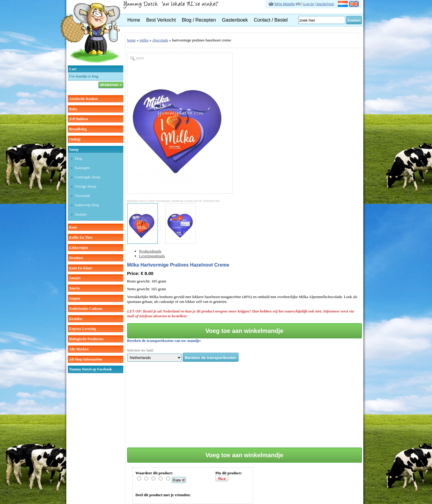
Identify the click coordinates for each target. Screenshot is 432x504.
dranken (76, 258)
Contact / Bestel (271, 20)
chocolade (83, 196)
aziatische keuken (84, 99)
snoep (74, 149)
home (132, 40)
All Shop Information (86, 359)
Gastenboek (235, 20)
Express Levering (83, 329)
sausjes (75, 278)
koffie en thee (81, 237)
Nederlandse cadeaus (86, 309)
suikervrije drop (87, 205)
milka (144, 40)
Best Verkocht (161, 20)
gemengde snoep (88, 177)
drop (79, 158)
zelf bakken (79, 119)
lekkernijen (79, 248)
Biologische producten (86, 339)
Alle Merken (79, 349)
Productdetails (150, 251)
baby (73, 109)
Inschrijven (325, 4)
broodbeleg (78, 129)
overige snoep (86, 186)
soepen (75, 298)
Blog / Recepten (199, 20)
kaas (73, 227)
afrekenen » (111, 85)
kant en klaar (81, 268)
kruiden (76, 319)
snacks (75, 288)
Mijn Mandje (285, 4)
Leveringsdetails (152, 256)
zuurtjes (81, 214)
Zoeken (354, 20)
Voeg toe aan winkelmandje (244, 331)
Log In (309, 4)
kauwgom (82, 168)
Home (134, 20)
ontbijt (75, 139)
